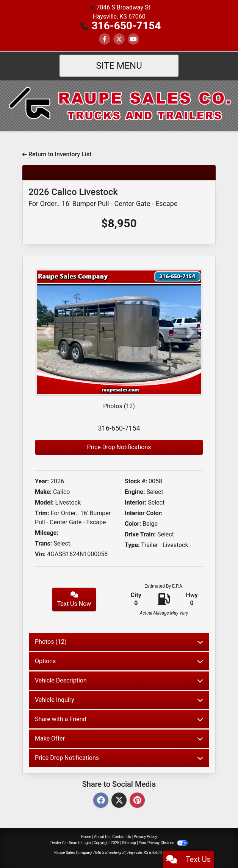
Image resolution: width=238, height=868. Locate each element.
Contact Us (121, 837)
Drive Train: (140, 534)
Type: (132, 545)
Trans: (43, 543)
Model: (44, 502)
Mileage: (47, 533)
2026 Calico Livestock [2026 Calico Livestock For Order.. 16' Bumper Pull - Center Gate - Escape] (103, 197)
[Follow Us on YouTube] (133, 39)
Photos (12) (119, 406)
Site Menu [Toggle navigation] (119, 66)
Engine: (135, 492)
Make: (43, 492)
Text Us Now (74, 599)
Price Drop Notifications (119, 447)
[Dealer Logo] (119, 105)
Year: (42, 481)
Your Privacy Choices (163, 843)
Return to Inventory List (57, 154)
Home (86, 837)
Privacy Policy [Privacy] (146, 837)
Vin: (40, 554)
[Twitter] (119, 801)
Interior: (135, 502)
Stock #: (136, 481)
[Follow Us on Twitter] (119, 39)
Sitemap (129, 843)
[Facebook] (101, 801)
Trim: (42, 513)
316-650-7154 (126, 26)
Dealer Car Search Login (71, 843)
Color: (133, 524)
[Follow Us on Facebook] (105, 39)
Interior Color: (144, 513)
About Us (102, 837)
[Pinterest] (137, 801)
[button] (48, 332)
